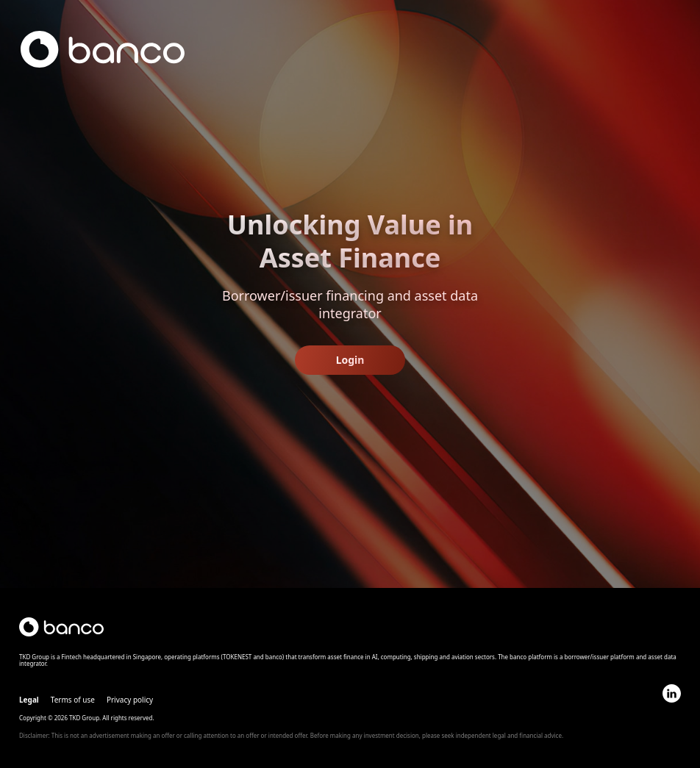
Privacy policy (130, 700)
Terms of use (73, 700)
